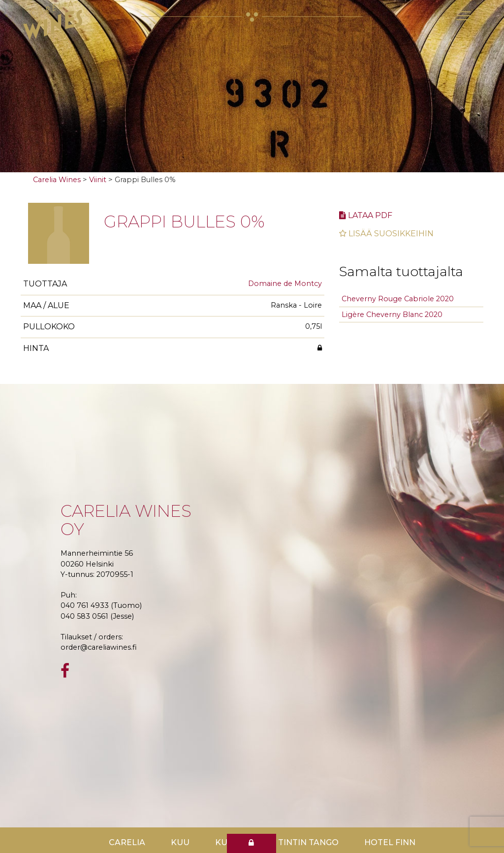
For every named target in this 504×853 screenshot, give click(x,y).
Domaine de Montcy (285, 284)
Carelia (127, 842)
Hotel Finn (390, 842)
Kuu (180, 842)
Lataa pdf (366, 215)
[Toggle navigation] (464, 16)
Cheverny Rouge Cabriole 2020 (398, 299)
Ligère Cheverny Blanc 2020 (392, 315)
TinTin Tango (308, 842)
